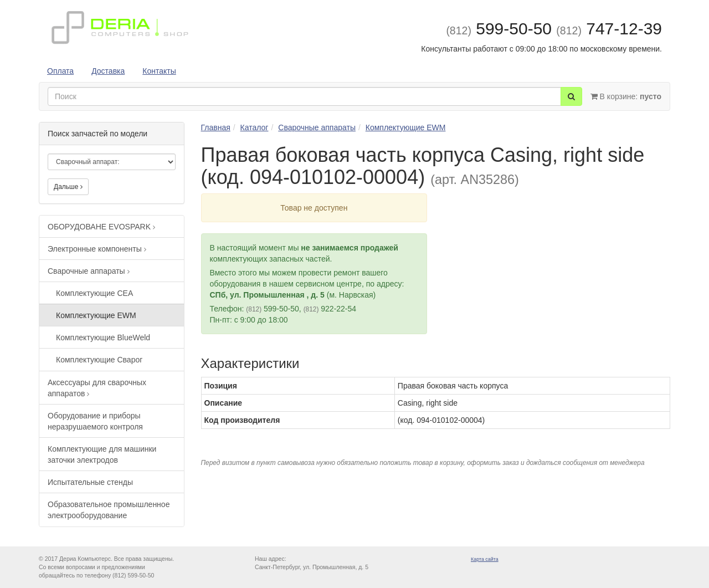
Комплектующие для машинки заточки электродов (102, 454)
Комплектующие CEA (94, 293)
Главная (216, 127)
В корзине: (626, 96)
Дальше (68, 187)
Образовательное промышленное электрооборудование (109, 510)
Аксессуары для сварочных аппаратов (97, 388)
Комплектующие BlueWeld (103, 338)
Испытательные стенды (90, 482)
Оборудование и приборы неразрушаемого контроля (95, 421)
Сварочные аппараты (89, 271)
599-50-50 (499, 29)
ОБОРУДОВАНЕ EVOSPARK (101, 227)
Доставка (108, 71)
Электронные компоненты (97, 249)
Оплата (60, 71)
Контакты (159, 71)
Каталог (255, 127)
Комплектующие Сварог (99, 360)
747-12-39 (609, 29)
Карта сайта (485, 559)
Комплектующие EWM (96, 315)
